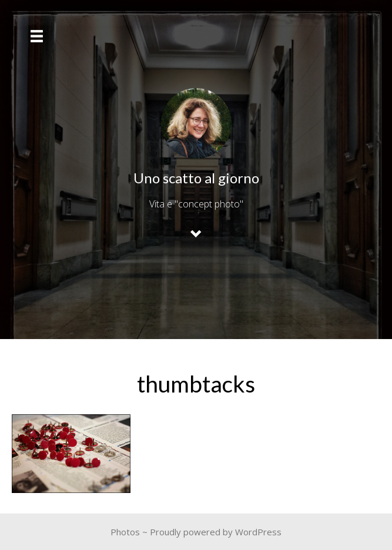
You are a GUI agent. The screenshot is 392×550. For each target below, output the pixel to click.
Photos (125, 532)
